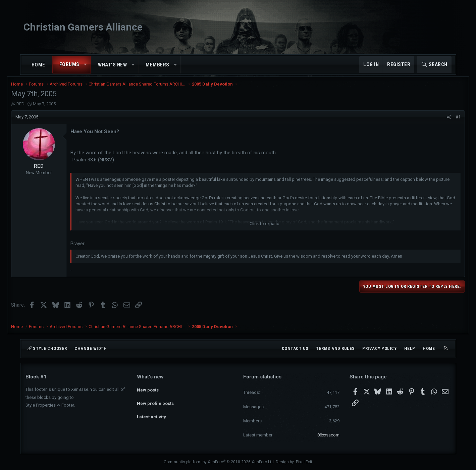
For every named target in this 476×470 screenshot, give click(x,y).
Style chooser (47, 348)
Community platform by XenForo (219, 462)
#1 (444, 121)
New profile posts (155, 401)
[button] (85, 65)
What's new (112, 65)
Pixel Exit (304, 462)
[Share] (435, 121)
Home (38, 65)
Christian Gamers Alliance (83, 27)
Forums (69, 64)
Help (410, 348)
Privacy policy (379, 348)
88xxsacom (328, 435)
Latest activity (151, 413)
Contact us (295, 348)
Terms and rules (335, 348)
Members (157, 65)
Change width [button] (91, 348)
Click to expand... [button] (266, 228)
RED (35, 108)
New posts (148, 388)
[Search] (434, 65)
